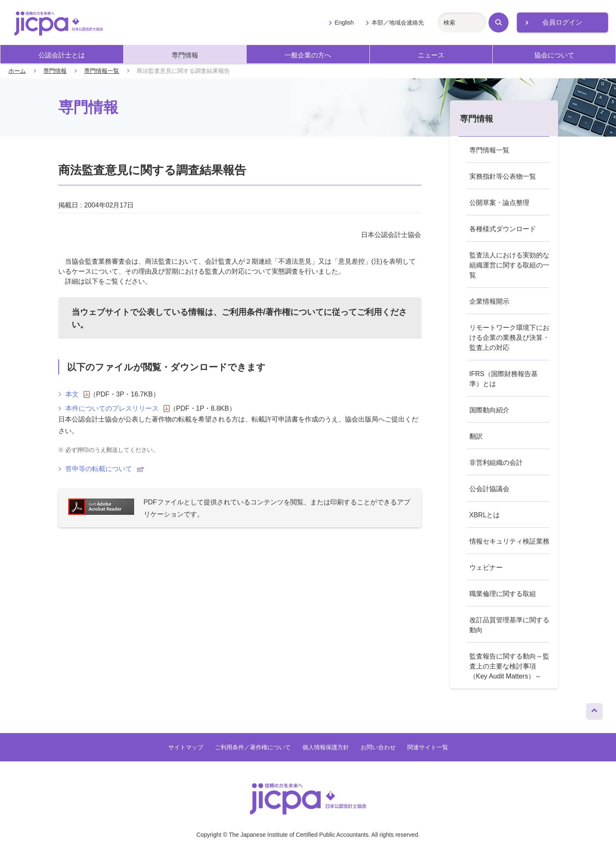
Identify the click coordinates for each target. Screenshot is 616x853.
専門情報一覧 (102, 71)
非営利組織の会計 (496, 463)
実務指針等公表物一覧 (503, 176)
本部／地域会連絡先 (398, 22)
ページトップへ (594, 709)
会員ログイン (562, 22)
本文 (77, 394)
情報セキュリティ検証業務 (509, 541)
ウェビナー (486, 567)
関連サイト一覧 (428, 747)
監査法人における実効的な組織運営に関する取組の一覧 (509, 265)
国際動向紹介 (489, 410)
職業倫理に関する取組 (503, 594)
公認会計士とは (62, 55)
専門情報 (185, 55)
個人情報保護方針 (326, 747)
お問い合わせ (378, 747)
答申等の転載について (105, 469)
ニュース (431, 55)
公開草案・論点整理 (499, 203)
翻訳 (476, 436)
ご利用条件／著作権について (253, 747)
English (344, 22)
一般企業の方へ (308, 55)
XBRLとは (485, 515)
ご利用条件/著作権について (273, 312)
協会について (554, 55)
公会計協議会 (489, 489)
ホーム (17, 71)
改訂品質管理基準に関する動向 (509, 625)
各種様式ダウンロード (503, 229)
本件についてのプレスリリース (117, 409)
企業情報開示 (489, 301)
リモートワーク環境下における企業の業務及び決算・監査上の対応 (509, 338)
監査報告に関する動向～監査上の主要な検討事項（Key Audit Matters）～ (509, 666)
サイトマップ (186, 747)
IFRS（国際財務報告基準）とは (504, 379)
